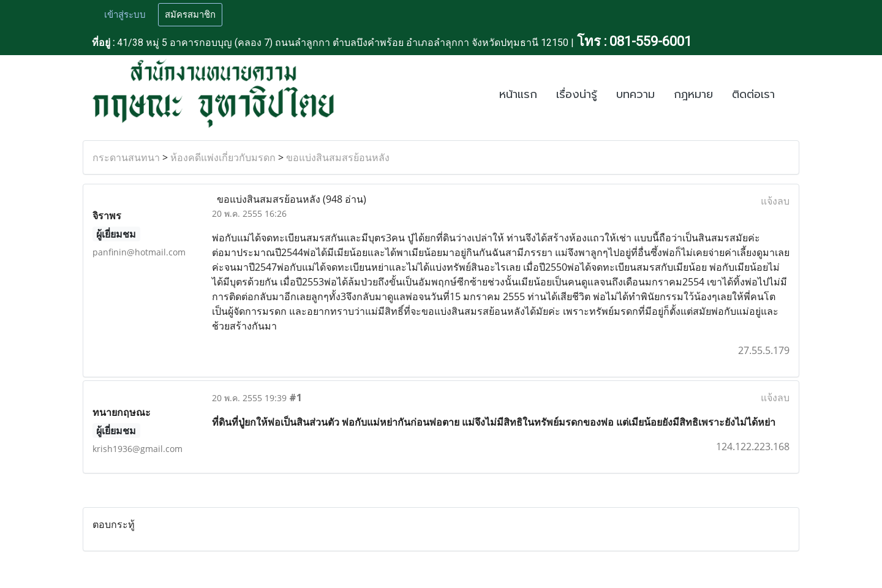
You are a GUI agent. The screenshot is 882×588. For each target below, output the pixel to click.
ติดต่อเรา (753, 94)
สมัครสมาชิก (190, 15)
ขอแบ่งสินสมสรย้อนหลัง (338, 157)
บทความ (635, 94)
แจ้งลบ (775, 201)
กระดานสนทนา (126, 157)
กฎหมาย (693, 94)
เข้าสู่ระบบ (125, 15)
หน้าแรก (518, 94)
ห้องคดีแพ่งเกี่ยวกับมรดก (223, 157)
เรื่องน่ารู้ (577, 94)
